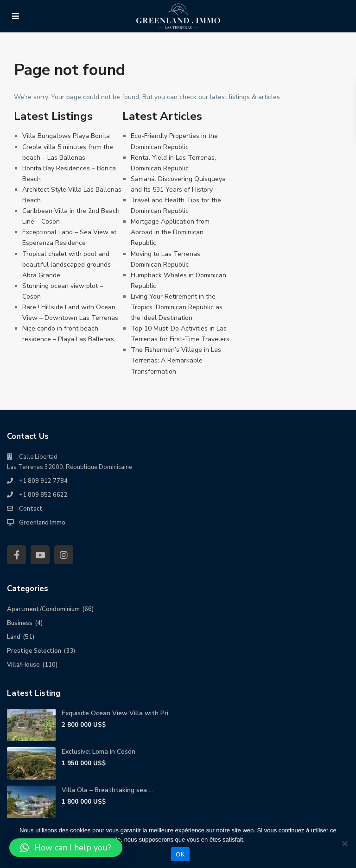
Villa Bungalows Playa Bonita (66, 136)
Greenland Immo (42, 523)
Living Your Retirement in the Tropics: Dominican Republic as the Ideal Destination (177, 307)
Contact (31, 509)
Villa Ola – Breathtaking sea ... (107, 790)
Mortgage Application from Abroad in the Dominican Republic (170, 232)
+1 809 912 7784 (43, 481)
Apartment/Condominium (43, 609)
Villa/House (23, 665)
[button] (66, 848)
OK (180, 854)
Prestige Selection (34, 651)
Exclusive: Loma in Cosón (99, 752)
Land (14, 637)
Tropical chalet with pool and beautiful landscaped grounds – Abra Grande (69, 265)
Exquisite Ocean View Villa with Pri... (117, 713)
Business (20, 623)
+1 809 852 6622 (43, 495)
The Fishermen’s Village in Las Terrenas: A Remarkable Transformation (176, 360)
